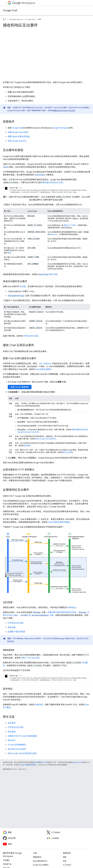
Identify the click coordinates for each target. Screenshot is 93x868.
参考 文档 (48, 274)
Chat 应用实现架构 (43, 369)
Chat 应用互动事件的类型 (59, 522)
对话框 (23, 286)
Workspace (24, 3)
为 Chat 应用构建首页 (17, 745)
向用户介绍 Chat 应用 (30, 658)
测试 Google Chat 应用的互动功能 (22, 753)
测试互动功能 (68, 452)
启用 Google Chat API (17, 141)
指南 (39, 19)
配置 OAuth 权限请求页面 (19, 137)
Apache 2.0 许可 (78, 762)
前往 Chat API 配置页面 (20, 387)
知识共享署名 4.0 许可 (41, 762)
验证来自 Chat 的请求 (17, 749)
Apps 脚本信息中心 (40, 861)
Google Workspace (16, 19)
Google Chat (10, 10)
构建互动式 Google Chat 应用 (64, 111)
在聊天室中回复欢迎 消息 (52, 183)
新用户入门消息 (69, 225)
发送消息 (12, 723)
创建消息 (39, 705)
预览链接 (27, 446)
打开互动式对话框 (30, 336)
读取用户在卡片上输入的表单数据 (22, 736)
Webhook (53, 234)
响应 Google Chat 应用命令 (46, 439)
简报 (65, 861)
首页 (4, 19)
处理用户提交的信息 (16, 632)
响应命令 (12, 740)
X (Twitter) (67, 865)
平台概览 (6, 860)
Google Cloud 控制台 (41, 865)
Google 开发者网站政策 (27, 765)
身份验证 (72, 608)
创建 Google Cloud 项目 (18, 132)
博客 (65, 857)
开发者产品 (7, 864)
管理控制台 (37, 857)
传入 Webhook (45, 364)
